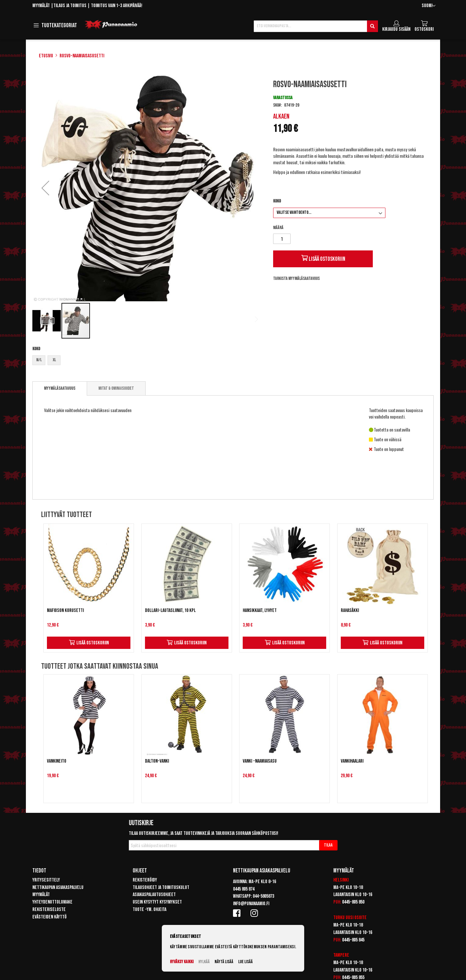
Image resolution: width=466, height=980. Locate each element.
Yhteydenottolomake (52, 902)
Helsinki (341, 880)
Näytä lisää (224, 962)
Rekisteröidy (145, 880)
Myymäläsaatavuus (60, 388)
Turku (339, 918)
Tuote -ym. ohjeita (150, 910)
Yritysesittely (46, 880)
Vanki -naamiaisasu (260, 761)
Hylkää (204, 962)
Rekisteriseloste (49, 910)
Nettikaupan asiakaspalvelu (58, 888)
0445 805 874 (244, 889)
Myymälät (41, 6)
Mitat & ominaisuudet (116, 388)
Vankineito (57, 761)
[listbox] (147, 361)
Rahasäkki (350, 611)
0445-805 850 (353, 902)
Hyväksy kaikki (182, 962)
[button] (429, 6)
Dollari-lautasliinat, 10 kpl (170, 611)
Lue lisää (245, 962)
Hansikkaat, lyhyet (260, 611)
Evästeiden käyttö (50, 917)
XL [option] (54, 360)
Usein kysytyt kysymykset (157, 902)
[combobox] (316, 26)
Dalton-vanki (157, 761)
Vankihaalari (352, 761)
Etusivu (46, 56)
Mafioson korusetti (65, 611)
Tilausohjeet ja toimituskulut (161, 888)
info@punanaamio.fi (251, 904)
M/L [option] (39, 360)
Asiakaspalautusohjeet (154, 895)
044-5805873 (263, 896)
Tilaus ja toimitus (70, 6)
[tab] (60, 388)
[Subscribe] (328, 845)
